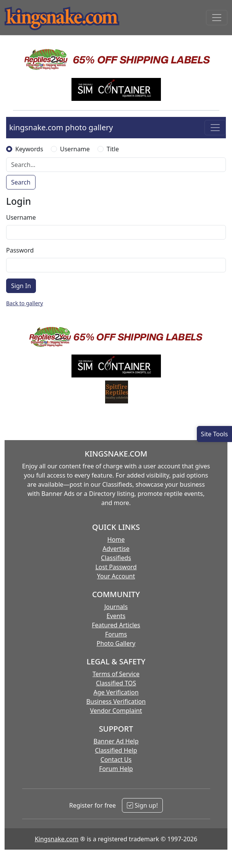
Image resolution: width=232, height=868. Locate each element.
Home (116, 539)
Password (20, 250)
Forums (116, 634)
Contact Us (116, 759)
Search (21, 182)
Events (116, 616)
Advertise (116, 549)
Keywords (29, 149)
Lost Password (116, 567)
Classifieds (116, 558)
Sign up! (142, 805)
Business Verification (116, 701)
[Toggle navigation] (217, 18)
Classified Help (116, 750)
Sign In (21, 286)
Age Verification (116, 692)
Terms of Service (116, 674)
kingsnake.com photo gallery (61, 127)
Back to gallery (24, 303)
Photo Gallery (116, 643)
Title (113, 149)
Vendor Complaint (116, 711)
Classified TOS (116, 683)
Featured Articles (116, 625)
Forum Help (116, 769)
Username (75, 149)
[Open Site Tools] (214, 434)
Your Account (116, 576)
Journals (116, 607)
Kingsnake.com (57, 839)
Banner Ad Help (116, 741)
